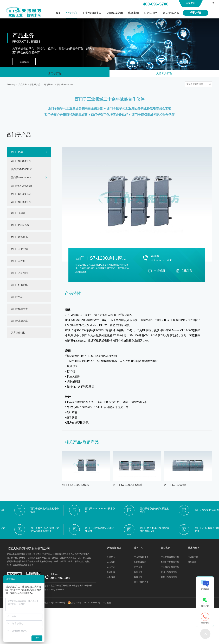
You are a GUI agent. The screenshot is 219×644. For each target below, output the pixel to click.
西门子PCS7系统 (20, 226)
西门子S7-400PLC (21, 162)
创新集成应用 (115, 13)
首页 (58, 13)
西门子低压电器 (19, 309)
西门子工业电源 (19, 250)
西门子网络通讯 (19, 238)
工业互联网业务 (92, 13)
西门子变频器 (18, 214)
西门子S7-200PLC (21, 203)
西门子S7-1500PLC (21, 170)
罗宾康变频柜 (18, 333)
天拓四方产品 (164, 74)
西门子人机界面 (19, 273)
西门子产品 (55, 74)
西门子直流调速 (19, 321)
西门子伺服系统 (19, 285)
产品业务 (23, 85)
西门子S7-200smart (21, 186)
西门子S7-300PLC (21, 195)
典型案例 (133, 13)
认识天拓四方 (171, 13)
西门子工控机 (18, 262)
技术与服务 (151, 13)
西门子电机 (17, 297)
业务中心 (72, 13)
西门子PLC (49, 85)
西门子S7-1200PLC (66, 85)
